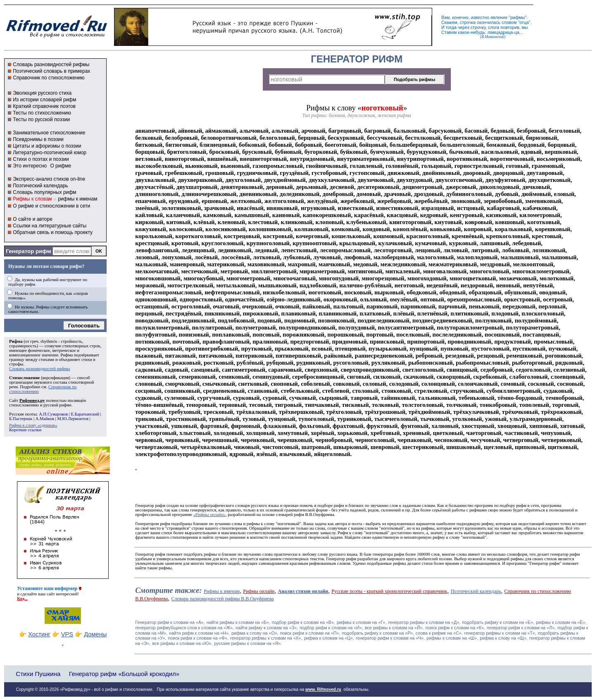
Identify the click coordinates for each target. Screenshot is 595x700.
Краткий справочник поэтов (44, 106)
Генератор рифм (28, 251)
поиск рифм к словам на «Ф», (198, 638)
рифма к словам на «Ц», (329, 638)
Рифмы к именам (222, 591)
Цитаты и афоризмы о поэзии (47, 146)
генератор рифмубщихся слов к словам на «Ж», (184, 628)
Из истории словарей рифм (44, 100)
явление (499, 17)
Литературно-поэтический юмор (50, 153)
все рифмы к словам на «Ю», (183, 643)
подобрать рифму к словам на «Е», (498, 622)
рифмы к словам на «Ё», (561, 622)
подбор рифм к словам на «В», (303, 622)
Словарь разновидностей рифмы (51, 65)
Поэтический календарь (40, 186)
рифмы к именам (77, 199)
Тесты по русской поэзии (41, 119)
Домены (95, 634)
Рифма (16, 341)
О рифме (61, 166)
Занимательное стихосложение (49, 133)
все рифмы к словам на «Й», (394, 628)
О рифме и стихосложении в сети (51, 206)
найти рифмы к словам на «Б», (238, 622)
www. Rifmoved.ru (323, 689)
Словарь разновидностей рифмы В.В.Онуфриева (222, 599)
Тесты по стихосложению (42, 113)
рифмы (518, 17)
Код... (22, 598)
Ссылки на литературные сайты (50, 226)
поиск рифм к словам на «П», (310, 633)
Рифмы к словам (32, 199)
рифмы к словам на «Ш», (452, 638)
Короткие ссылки (25, 430)
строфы (16, 364)
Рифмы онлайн (259, 591)
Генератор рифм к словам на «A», (170, 622)
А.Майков (45, 419)
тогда (451, 27)
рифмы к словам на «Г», (362, 622)
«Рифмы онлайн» (209, 515)
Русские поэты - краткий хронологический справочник (389, 591)
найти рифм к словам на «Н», (199, 633)
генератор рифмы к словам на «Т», (500, 633)
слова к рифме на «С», (439, 633)
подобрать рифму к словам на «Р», (378, 633)
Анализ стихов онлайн (303, 591)
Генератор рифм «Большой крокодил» (124, 674)
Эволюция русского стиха (42, 93)
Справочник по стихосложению (49, 78)
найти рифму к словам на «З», (267, 628)
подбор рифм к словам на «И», (331, 628)
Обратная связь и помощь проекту (53, 232)
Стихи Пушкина (38, 674)
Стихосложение (24, 378)
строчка (468, 22)
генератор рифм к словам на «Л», (521, 628)
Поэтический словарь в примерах (51, 71)
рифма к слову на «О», (255, 633)
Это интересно (30, 166)
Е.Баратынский (85, 414)
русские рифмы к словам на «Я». (248, 643)
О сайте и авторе (33, 219)
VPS (67, 634)
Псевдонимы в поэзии (38, 139)
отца (524, 22)
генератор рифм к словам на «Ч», (390, 638)
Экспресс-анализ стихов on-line (49, 179)
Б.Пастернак (21, 419)
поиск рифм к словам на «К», (455, 628)
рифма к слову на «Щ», (503, 638)
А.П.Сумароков (53, 414)
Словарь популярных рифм (44, 192)
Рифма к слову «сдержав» (33, 425)
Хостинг (39, 634)
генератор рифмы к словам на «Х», (266, 638)
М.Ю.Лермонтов (73, 419)
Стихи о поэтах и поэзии (41, 159)
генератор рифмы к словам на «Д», (424, 622)
